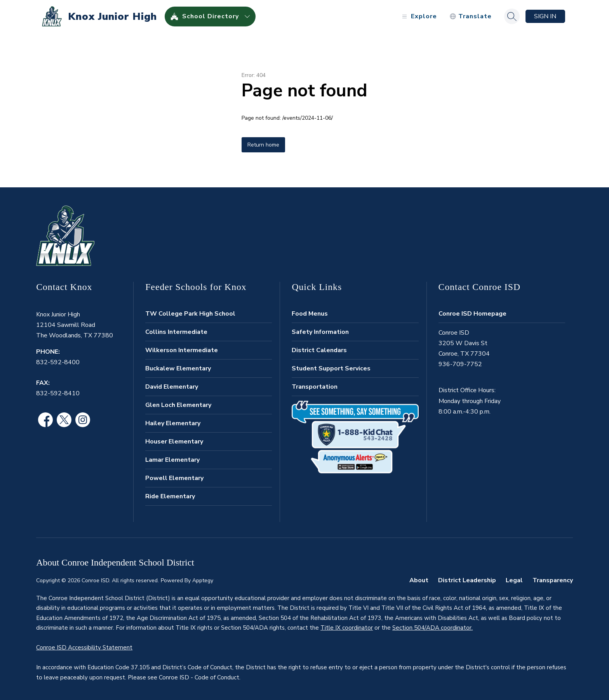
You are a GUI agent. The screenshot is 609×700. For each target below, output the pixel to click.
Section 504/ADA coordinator (432, 628)
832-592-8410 (58, 393)
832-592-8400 (58, 362)
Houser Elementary (174, 442)
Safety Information (320, 332)
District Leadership (467, 580)
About (419, 580)
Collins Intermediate (176, 332)
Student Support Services (331, 368)
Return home (263, 145)
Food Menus (310, 314)
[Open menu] (418, 17)
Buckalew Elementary (178, 368)
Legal (514, 580)
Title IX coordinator (347, 628)
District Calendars (319, 350)
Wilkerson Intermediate (182, 350)
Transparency (553, 580)
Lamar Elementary (172, 460)
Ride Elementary (170, 496)
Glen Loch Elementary (178, 405)
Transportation (315, 387)
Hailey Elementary (173, 423)
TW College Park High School (190, 314)
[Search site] (512, 16)
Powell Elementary (174, 478)
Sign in (545, 16)
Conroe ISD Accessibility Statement (84, 648)
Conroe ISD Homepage (472, 314)
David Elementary (172, 387)
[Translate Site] (471, 17)
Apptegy (203, 580)
